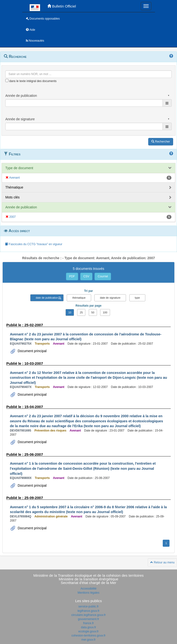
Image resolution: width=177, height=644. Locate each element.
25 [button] (81, 312)
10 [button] (70, 312)
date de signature (110, 298)
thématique (79, 298)
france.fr (88, 623)
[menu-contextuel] (7, 80)
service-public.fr (88, 606)
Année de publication (21, 207)
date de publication (47, 298)
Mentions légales (88, 593)
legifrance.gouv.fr (88, 611)
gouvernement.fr (88, 619)
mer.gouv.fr (88, 640)
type (137, 298)
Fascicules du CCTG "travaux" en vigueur (34, 244)
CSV (86, 276)
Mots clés (12, 197)
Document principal (32, 351)
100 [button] (105, 312)
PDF (72, 276)
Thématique (14, 187)
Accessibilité (88, 589)
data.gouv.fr (88, 627)
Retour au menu (162, 562)
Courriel (103, 276)
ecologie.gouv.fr (88, 631)
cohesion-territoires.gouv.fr (88, 636)
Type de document (19, 168)
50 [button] (93, 312)
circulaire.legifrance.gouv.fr (89, 615)
